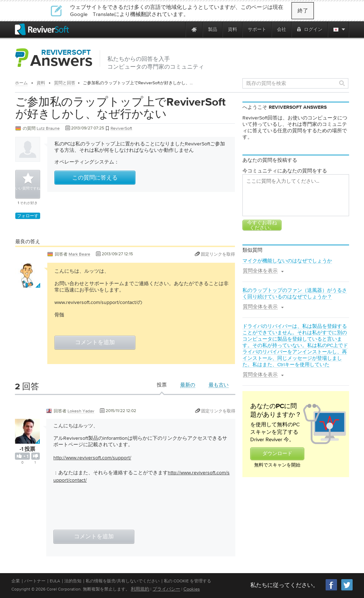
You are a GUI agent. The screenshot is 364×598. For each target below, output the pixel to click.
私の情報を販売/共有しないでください (123, 581)
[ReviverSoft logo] (42, 29)
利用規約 (140, 589)
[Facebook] (332, 590)
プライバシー (166, 589)
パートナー (35, 581)
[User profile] (28, 284)
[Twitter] (347, 590)
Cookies (192, 589)
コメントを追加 (95, 343)
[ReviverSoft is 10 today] (178, 29)
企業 (16, 581)
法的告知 (73, 581)
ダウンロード (277, 454)
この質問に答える (95, 178)
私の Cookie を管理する (188, 581)
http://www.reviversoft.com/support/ (92, 458)
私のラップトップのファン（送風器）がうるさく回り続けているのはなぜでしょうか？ (295, 293)
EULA (55, 581)
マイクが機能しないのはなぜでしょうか (287, 261)
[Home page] (194, 29)
